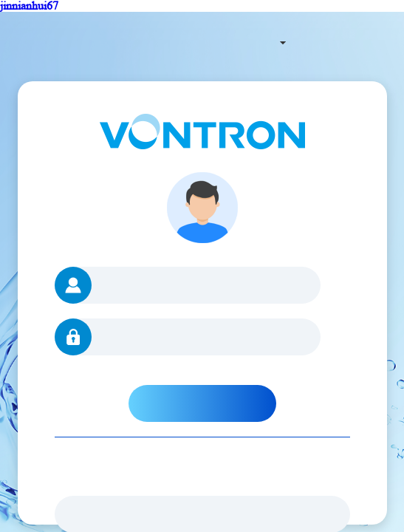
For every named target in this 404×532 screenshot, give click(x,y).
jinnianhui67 (29, 6)
